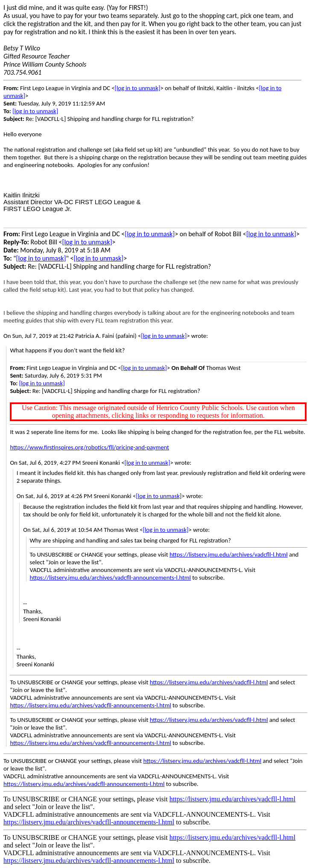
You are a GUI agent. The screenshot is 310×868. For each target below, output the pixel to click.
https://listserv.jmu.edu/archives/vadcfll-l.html (229, 554)
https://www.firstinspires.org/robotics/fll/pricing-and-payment (89, 447)
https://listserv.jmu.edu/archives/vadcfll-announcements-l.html (110, 578)
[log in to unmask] (137, 88)
